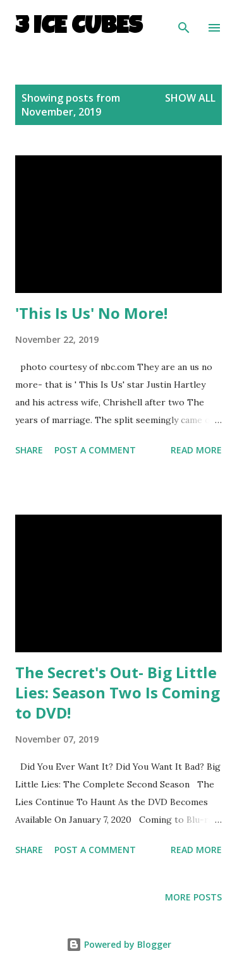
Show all (190, 98)
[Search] (184, 23)
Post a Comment (95, 450)
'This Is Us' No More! (91, 313)
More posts (193, 897)
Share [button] (29, 450)
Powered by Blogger (119, 944)
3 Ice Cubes (79, 28)
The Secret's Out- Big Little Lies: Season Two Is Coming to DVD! (118, 692)
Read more (196, 450)
